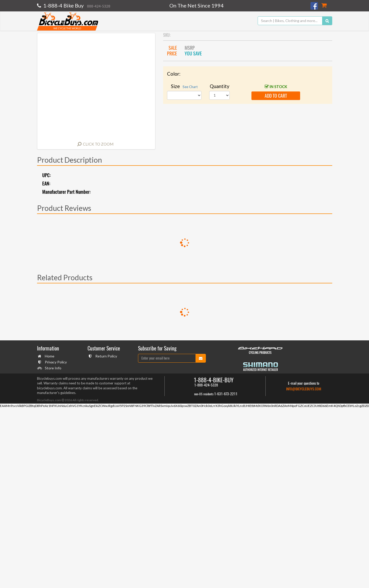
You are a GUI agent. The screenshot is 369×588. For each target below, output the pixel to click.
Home (49, 356)
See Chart (190, 87)
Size (184, 86)
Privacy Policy (55, 362)
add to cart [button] (276, 96)
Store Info (52, 368)
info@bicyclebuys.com (304, 389)
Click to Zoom (98, 144)
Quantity (220, 86)
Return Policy (106, 356)
